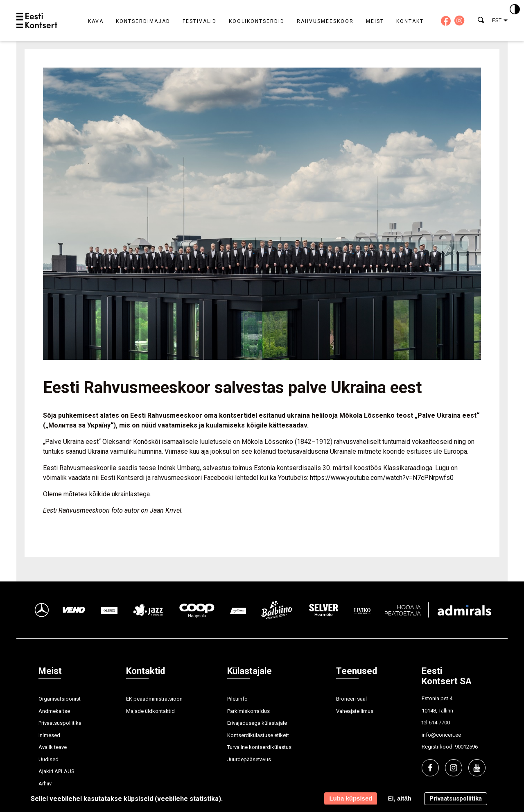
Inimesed (49, 735)
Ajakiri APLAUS (56, 771)
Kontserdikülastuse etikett (258, 735)
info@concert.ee (441, 735)
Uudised (49, 759)
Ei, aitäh (400, 798)
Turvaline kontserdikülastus (259, 747)
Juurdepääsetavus (249, 759)
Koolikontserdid (257, 21)
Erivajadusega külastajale (257, 723)
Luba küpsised (351, 798)
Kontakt (410, 21)
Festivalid (200, 21)
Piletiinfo (237, 699)
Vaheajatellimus (355, 711)
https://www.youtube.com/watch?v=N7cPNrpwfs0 (382, 478)
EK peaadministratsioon (154, 699)
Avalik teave (53, 747)
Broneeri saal (351, 699)
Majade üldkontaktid (150, 711)
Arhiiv (45, 784)
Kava (96, 21)
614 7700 (439, 723)
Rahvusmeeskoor (325, 21)
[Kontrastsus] (515, 10)
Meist (375, 21)
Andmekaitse (54, 711)
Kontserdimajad (143, 21)
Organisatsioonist (60, 699)
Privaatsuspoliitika (60, 723)
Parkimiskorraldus (248, 711)
